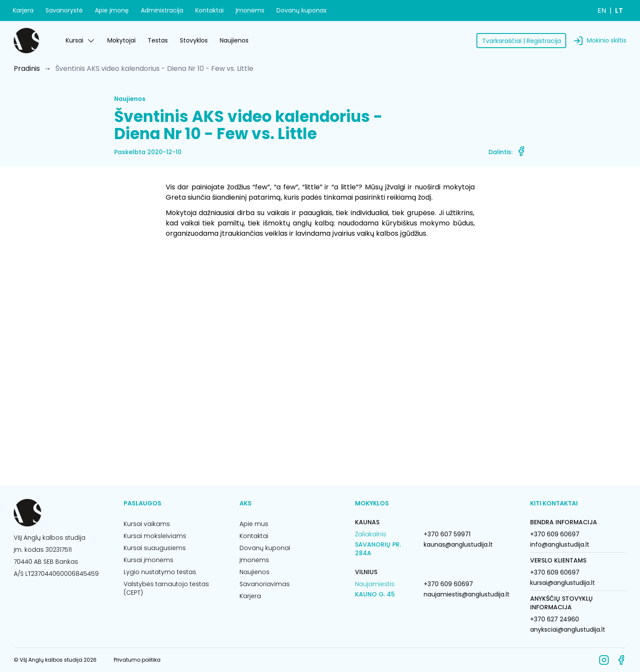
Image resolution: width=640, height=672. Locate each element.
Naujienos (234, 40)
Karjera (23, 10)
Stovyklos (194, 40)
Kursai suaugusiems (155, 548)
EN (602, 11)
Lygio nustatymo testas (160, 572)
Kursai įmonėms (149, 560)
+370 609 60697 (448, 584)
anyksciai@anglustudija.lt (568, 629)
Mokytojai (121, 40)
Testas (158, 40)
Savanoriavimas (265, 584)
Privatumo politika (137, 660)
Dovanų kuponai (265, 548)
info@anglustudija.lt (560, 544)
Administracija (162, 10)
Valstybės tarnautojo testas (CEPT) (166, 588)
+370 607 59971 (447, 534)
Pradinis (27, 68)
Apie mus (254, 524)
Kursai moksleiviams (155, 536)
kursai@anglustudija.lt (563, 583)
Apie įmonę (112, 10)
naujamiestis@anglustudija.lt (467, 594)
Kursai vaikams (147, 524)
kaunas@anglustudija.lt (458, 544)
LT (619, 11)
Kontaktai (209, 10)
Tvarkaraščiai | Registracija (522, 41)
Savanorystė (64, 10)
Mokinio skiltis (607, 40)
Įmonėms (250, 10)
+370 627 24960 (555, 619)
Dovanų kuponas (302, 10)
